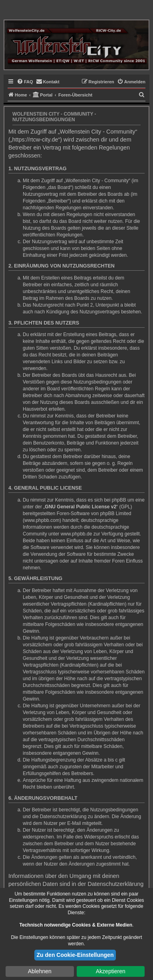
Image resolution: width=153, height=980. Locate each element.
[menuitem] (25, 82)
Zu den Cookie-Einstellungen (75, 955)
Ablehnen (40, 971)
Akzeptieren (111, 971)
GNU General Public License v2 (80, 507)
